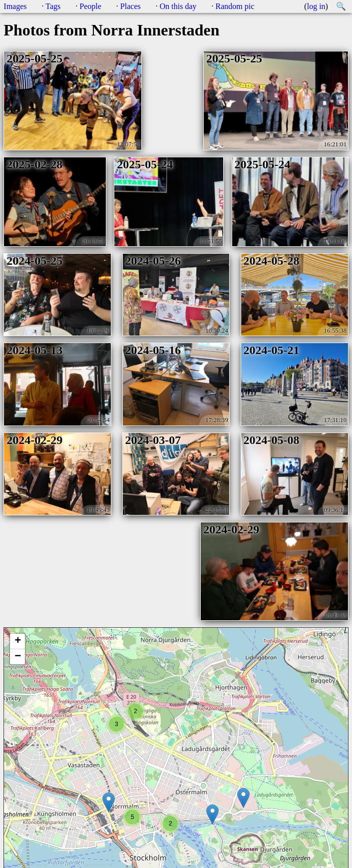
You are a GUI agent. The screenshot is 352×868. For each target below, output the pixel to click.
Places (131, 6)
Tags (53, 6)
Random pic (235, 6)
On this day (178, 6)
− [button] (18, 657)
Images (15, 6)
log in (316, 6)
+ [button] (18, 641)
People (90, 6)
